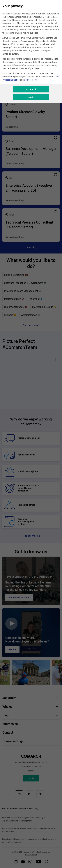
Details (31, 97)
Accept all (31, 89)
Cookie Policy (30, 80)
